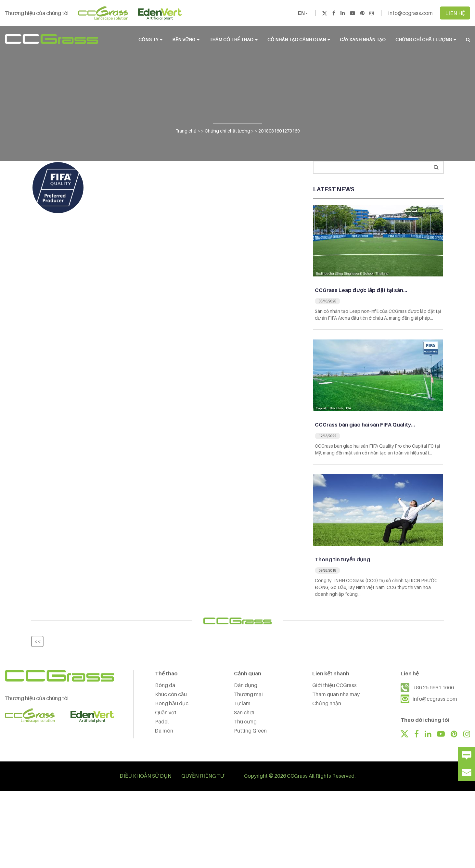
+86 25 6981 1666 (433, 687)
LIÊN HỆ (455, 13)
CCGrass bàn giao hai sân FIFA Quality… (365, 425)
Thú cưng (245, 721)
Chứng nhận (327, 703)
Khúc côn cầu (171, 694)
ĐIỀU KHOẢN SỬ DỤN (146, 776)
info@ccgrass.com (411, 13)
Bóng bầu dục (172, 703)
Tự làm (242, 703)
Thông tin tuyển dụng (342, 559)
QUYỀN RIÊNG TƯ (203, 776)
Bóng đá (165, 685)
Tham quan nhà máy (336, 694)
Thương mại (248, 694)
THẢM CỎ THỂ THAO (233, 39)
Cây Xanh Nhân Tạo (363, 39)
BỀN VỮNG (186, 39)
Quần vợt (166, 712)
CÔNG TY (150, 39)
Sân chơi (244, 712)
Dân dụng (246, 685)
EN (303, 13)
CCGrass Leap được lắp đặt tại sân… (361, 290)
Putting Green (250, 731)
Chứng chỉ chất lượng (426, 39)
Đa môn (164, 731)
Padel (162, 721)
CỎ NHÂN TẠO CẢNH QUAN (299, 39)
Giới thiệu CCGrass (334, 685)
